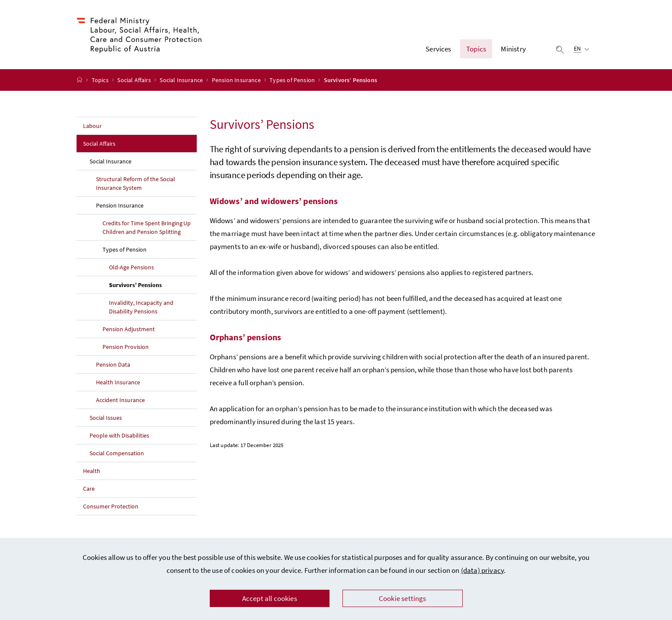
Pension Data (113, 364)
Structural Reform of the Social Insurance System (136, 183)
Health (92, 471)
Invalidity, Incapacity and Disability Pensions (141, 307)
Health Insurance (118, 382)
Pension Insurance (237, 80)
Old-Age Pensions (131, 267)
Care (89, 489)
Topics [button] (476, 49)
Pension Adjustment (129, 329)
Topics (101, 80)
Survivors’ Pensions (153, 284)
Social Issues (106, 418)
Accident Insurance (120, 400)
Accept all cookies (270, 598)
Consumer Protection (111, 506)
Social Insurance (182, 80)
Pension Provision (126, 347)
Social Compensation (117, 453)
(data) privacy (482, 570)
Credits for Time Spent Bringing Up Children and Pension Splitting (147, 227)
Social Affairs (135, 80)
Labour (92, 126)
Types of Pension (293, 80)
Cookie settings (403, 598)
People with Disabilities (119, 435)
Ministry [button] (513, 49)
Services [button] (438, 49)
